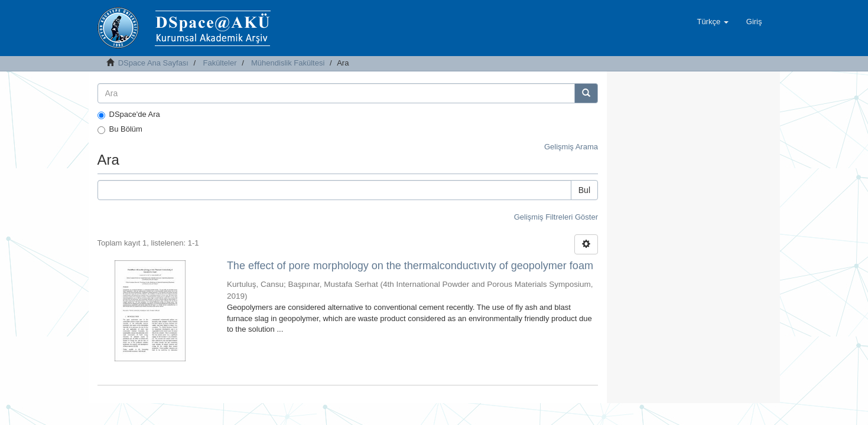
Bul (584, 190)
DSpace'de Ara (129, 115)
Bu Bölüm (120, 129)
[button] (712, 22)
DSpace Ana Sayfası (153, 63)
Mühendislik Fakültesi (288, 63)
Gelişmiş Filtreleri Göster (556, 217)
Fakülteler (220, 63)
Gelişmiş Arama (571, 147)
